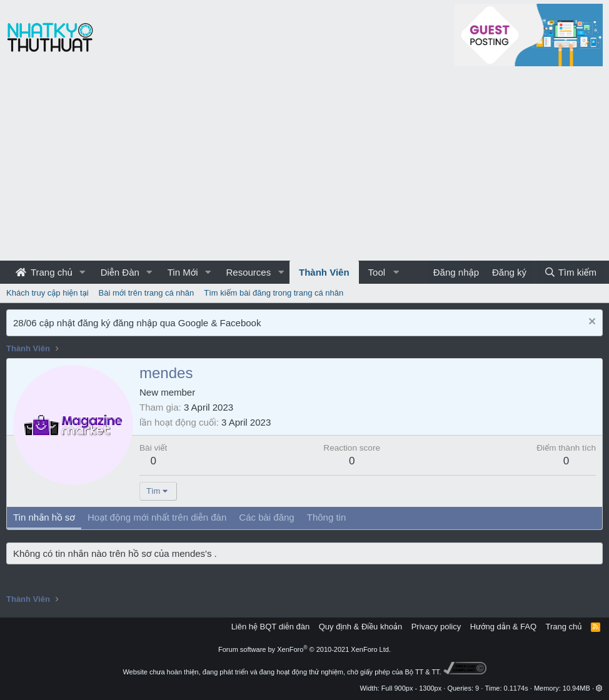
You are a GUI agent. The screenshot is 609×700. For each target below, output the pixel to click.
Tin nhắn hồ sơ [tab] (44, 517)
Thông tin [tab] (327, 517)
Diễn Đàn (120, 272)
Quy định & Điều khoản (360, 627)
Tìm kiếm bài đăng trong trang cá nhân (274, 293)
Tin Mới (183, 272)
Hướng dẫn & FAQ (503, 627)
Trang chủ (44, 272)
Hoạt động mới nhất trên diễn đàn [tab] (157, 517)
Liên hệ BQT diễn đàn (271, 627)
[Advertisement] (304, 167)
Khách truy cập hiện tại (48, 293)
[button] (83, 272)
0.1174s (516, 688)
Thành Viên (324, 272)
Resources (248, 272)
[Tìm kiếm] (570, 272)
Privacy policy (436, 627)
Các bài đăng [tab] (266, 517)
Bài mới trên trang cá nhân (147, 293)
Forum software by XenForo (304, 649)
